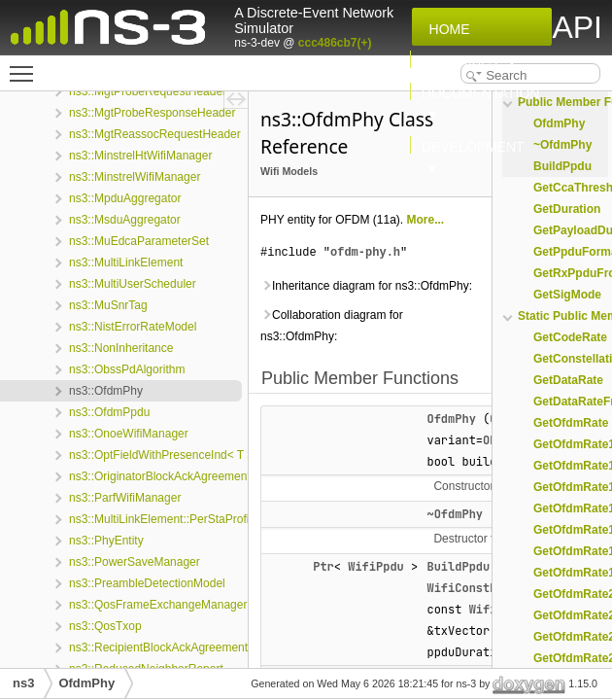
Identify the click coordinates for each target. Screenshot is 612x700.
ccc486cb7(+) (335, 43)
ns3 (23, 683)
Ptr (323, 567)
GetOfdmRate (571, 423)
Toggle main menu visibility (26, 65)
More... (426, 220)
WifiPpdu (376, 567)
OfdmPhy (451, 419)
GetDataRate (568, 380)
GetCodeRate (570, 337)
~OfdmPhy (455, 514)
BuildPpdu (458, 567)
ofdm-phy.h (365, 252)
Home (446, 29)
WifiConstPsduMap (482, 588)
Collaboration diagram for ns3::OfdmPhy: (332, 326)
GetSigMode (567, 295)
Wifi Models (289, 171)
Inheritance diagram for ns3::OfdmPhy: (366, 286)
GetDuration (567, 209)
